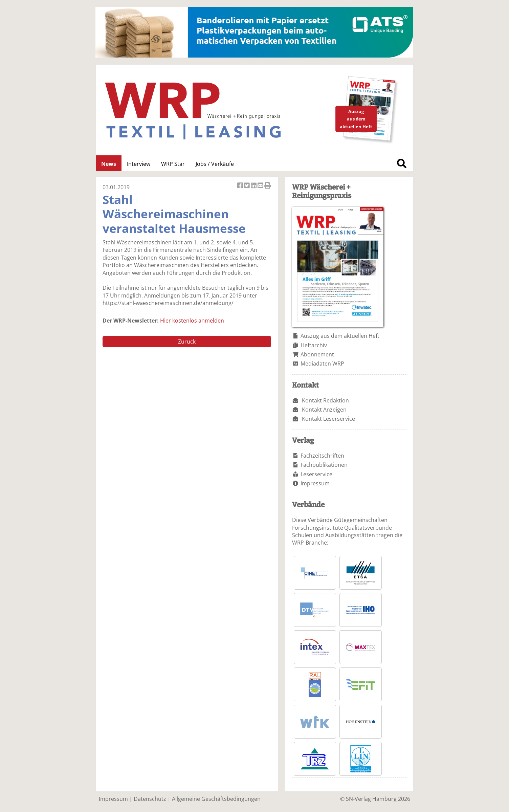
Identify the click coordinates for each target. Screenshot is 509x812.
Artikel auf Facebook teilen (241, 186)
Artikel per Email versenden (261, 186)
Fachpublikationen (324, 465)
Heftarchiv (314, 345)
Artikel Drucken (268, 186)
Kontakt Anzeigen (324, 410)
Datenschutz (150, 799)
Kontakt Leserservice (328, 419)
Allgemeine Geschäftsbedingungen (216, 799)
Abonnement (317, 354)
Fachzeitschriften (322, 456)
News (109, 164)
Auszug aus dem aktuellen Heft (340, 336)
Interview (139, 164)
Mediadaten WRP (322, 364)
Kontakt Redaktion (325, 400)
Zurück (187, 342)
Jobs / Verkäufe (215, 164)
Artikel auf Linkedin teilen (254, 186)
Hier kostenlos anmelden (192, 321)
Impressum (315, 483)
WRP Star (173, 164)
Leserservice (316, 474)
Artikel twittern (247, 186)
